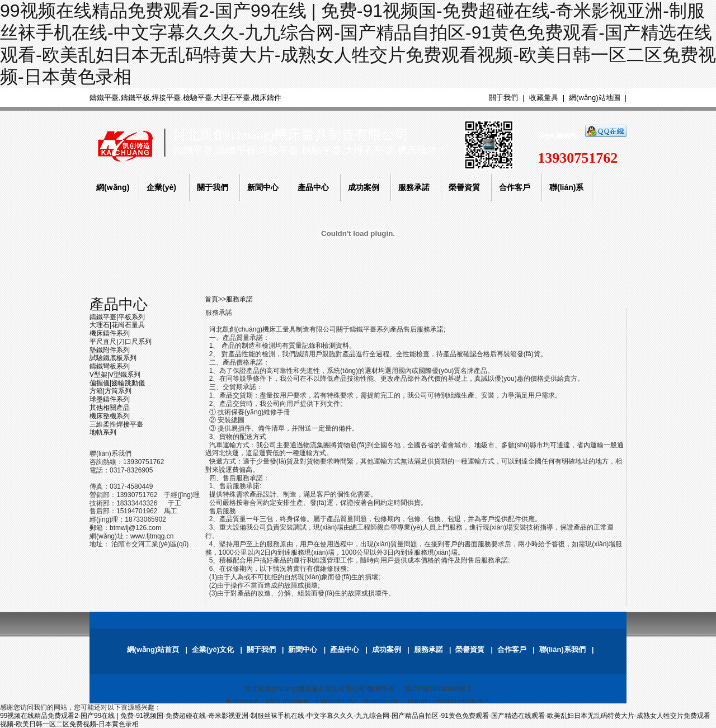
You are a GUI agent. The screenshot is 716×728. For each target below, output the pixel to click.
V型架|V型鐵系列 (115, 375)
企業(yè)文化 (213, 649)
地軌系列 (103, 432)
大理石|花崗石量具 (117, 325)
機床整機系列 (110, 416)
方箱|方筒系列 (110, 391)
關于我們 (503, 98)
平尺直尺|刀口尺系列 (121, 342)
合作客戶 (512, 649)
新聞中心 (303, 649)
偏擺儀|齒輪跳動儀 (117, 383)
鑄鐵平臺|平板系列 (117, 317)
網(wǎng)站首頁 (153, 649)
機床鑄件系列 (110, 333)
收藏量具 (544, 98)
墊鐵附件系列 (110, 350)
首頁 (211, 299)
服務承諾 (239, 299)
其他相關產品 (110, 408)
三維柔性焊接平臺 (116, 424)
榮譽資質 (470, 649)
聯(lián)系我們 (562, 649)
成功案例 (387, 649)
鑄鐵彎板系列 (110, 366)
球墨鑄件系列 (110, 399)
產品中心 (119, 304)
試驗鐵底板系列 (113, 358)
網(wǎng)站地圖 (595, 98)
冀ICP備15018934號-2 (438, 689)
